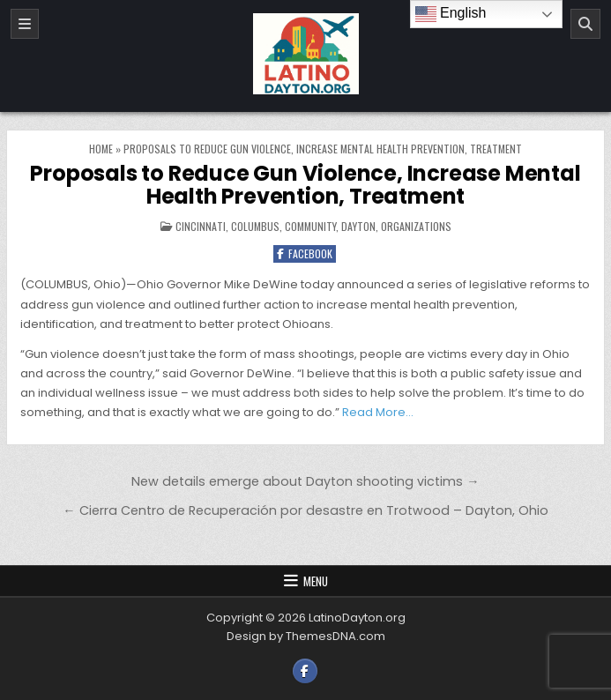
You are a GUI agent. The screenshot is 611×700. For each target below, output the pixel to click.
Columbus (255, 226)
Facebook (305, 253)
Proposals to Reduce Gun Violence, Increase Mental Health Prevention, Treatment (305, 185)
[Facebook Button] (305, 671)
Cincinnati (201, 226)
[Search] (585, 24)
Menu (316, 581)
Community (310, 226)
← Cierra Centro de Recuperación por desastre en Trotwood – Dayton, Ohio (305, 510)
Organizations (416, 226)
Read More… (378, 412)
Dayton (358, 226)
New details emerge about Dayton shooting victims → (305, 481)
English (451, 14)
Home (101, 149)
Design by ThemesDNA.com (306, 636)
